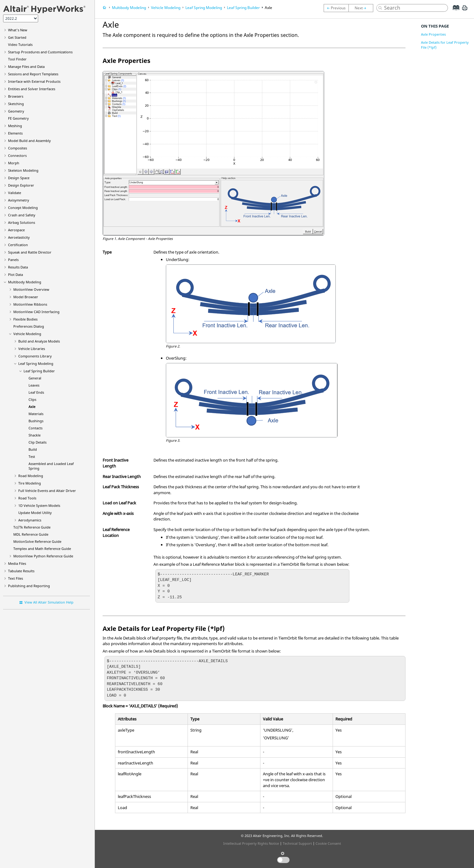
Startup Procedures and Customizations (40, 52)
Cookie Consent (328, 843)
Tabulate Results (21, 571)
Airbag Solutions (22, 222)
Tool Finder (17, 59)
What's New (18, 30)
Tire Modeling (30, 483)
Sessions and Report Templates (33, 74)
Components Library (35, 356)
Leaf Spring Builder (39, 371)
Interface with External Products (34, 81)
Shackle (35, 435)
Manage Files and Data (26, 66)
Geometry (16, 111)
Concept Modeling (23, 208)
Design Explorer (21, 185)
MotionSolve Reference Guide (37, 541)
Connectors (17, 155)
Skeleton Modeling (23, 170)
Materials (36, 414)
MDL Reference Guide (31, 534)
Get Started (17, 37)
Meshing (15, 126)
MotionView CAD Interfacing (36, 312)
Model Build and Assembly (29, 141)
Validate (15, 193)
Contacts (35, 428)
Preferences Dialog (29, 326)
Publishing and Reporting (29, 586)
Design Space (19, 178)
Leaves (34, 385)
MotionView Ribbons (30, 304)
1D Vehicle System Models (39, 505)
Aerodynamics (30, 520)
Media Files (17, 563)
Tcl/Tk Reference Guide (32, 527)
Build (33, 449)
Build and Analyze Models (39, 341)
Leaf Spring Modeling (36, 363)
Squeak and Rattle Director (30, 252)
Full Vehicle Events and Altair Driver (47, 491)
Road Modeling (31, 476)
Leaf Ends (36, 392)
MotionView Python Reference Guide (43, 556)
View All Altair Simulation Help (49, 602)
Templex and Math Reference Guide (42, 549)
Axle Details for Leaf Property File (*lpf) (445, 45)
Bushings (36, 421)
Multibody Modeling (25, 282)
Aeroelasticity (19, 237)
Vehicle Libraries (32, 349)
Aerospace (16, 230)
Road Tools (27, 498)
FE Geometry (18, 118)
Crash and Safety (22, 215)
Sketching (16, 104)
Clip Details (38, 442)
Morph (14, 163)
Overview (31, 289)
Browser (26, 297)
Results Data (18, 267)
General (35, 378)
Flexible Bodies (25, 319)
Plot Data (16, 275)
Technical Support (297, 843)
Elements (15, 133)
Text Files (16, 578)
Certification (18, 245)
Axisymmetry (19, 200)
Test (32, 456)
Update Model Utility (35, 513)
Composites (18, 148)
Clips (32, 399)
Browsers (16, 96)
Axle (32, 407)
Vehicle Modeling (27, 334)
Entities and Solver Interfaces (32, 89)
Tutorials (20, 44)
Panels (13, 260)
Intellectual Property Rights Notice (251, 843)
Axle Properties (433, 34)
